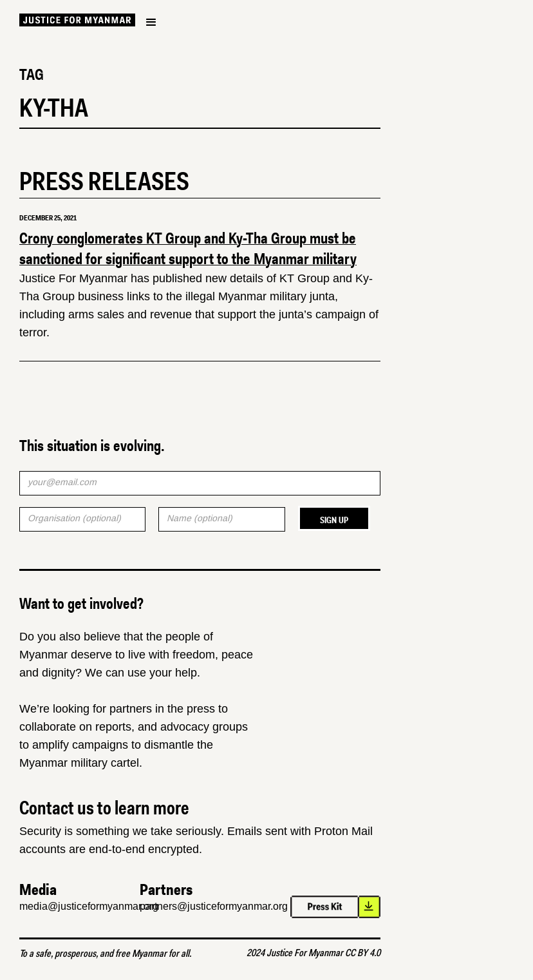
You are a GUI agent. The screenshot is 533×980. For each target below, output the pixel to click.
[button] (151, 23)
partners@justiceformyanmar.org (214, 906)
